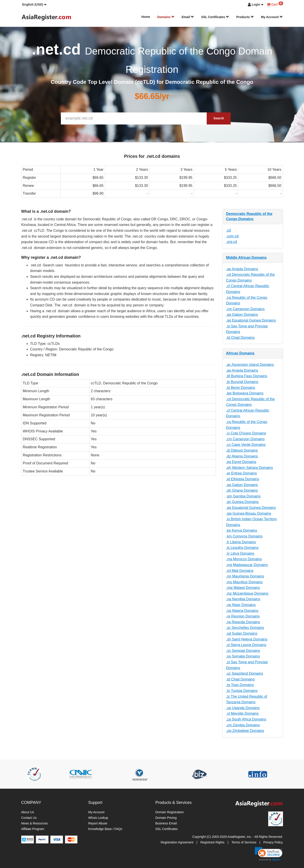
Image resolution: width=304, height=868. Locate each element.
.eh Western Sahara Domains (250, 468)
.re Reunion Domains (243, 616)
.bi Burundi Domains (242, 382)
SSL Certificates (215, 17)
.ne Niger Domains (241, 605)
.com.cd (232, 236)
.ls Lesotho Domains (242, 548)
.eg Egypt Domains (241, 462)
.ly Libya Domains (240, 553)
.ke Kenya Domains (242, 530)
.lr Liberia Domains (241, 542)
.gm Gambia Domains (243, 496)
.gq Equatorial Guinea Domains (251, 320)
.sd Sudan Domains (242, 633)
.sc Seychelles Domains (245, 628)
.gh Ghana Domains (242, 490)
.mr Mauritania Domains (245, 576)
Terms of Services (244, 842)
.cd (229, 230)
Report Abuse (98, 823)
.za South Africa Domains (246, 719)
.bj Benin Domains (241, 388)
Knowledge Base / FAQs (105, 829)
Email (188, 17)
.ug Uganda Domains (243, 708)
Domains (166, 17)
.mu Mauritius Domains (244, 582)
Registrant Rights (212, 842)
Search (219, 118)
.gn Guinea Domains (242, 502)
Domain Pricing (166, 818)
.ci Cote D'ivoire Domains (246, 433)
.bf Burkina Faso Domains (247, 376)
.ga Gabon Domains (242, 315)
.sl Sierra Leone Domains (246, 645)
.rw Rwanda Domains (243, 622)
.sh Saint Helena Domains (247, 639)
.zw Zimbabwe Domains (245, 731)
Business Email (166, 823)
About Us (28, 812)
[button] (34, 4)
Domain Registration (170, 812)
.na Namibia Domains (243, 599)
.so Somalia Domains (243, 656)
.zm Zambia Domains (243, 725)
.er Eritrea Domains (242, 473)
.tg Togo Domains (240, 685)
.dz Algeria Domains (242, 456)
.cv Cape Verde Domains (246, 445)
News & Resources (35, 823)
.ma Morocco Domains (244, 559)
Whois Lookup (98, 818)
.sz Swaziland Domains (245, 673)
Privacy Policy (273, 842)
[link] (269, 854)
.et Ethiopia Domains (243, 479)
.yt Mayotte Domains (242, 713)
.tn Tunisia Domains (242, 691)
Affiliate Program (33, 829)
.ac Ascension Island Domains (250, 365)
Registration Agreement (177, 842)
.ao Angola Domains (242, 269)
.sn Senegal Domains (243, 651)
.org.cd (232, 242)
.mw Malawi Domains (243, 588)
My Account (272, 17)
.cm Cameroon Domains (246, 309)
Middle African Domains (247, 258)
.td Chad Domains (240, 338)
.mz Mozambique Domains (247, 593)
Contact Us (29, 818)
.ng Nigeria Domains (242, 611)
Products (245, 17)
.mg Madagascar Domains (247, 565)
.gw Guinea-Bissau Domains (249, 513)
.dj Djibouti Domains (242, 450)
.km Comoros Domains (244, 536)
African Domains (240, 353)
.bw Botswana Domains (245, 393)
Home (146, 17)
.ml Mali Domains (240, 571)
